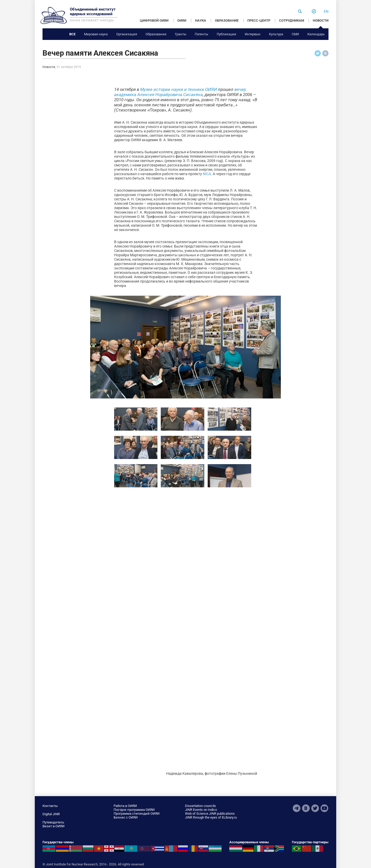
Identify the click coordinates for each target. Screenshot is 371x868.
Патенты (201, 34)
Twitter (315, 808)
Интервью (253, 34)
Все (72, 34)
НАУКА (201, 20)
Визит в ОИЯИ (53, 826)
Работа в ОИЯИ (125, 806)
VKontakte (306, 808)
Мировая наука (96, 34)
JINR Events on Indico (201, 810)
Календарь (316, 34)
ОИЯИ (182, 20)
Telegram (297, 808)
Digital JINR (51, 814)
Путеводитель (53, 822)
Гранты (181, 34)
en (326, 11)
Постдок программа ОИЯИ (134, 810)
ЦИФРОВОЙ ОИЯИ (154, 20)
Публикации (226, 34)
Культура (276, 34)
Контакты (50, 806)
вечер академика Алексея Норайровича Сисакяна (180, 92)
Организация (127, 34)
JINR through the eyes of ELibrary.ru (211, 817)
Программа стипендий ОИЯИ (137, 814)
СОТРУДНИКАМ (292, 20)
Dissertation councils (200, 806)
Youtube (324, 808)
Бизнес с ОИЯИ (126, 817)
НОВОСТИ (321, 20)
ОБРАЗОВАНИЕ (227, 20)
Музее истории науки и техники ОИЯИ (179, 89)
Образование (156, 34)
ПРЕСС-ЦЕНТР (259, 20)
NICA (207, 174)
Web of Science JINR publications (210, 814)
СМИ (295, 34)
